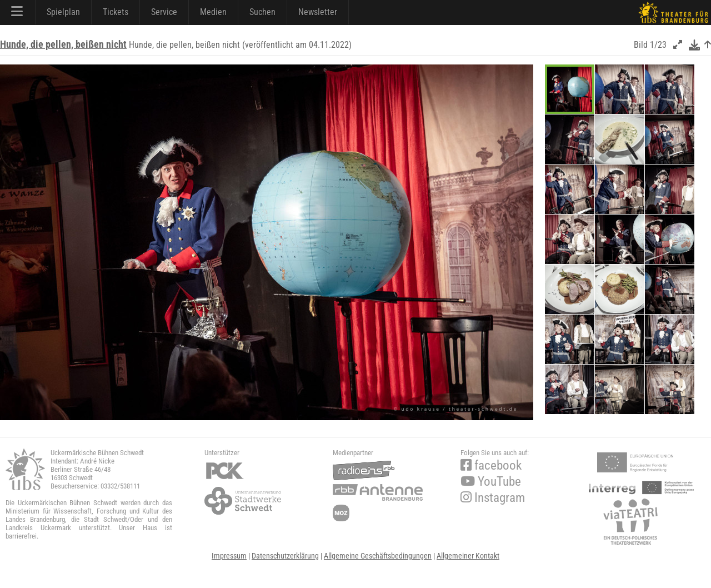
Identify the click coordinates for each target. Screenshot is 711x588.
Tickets (116, 12)
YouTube (491, 482)
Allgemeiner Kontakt (468, 556)
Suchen (262, 12)
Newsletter (318, 12)
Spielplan (63, 12)
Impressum (229, 556)
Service (164, 12)
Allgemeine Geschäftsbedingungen (378, 556)
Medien (213, 12)
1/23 (658, 45)
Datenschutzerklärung (285, 556)
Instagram (493, 498)
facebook (491, 465)
